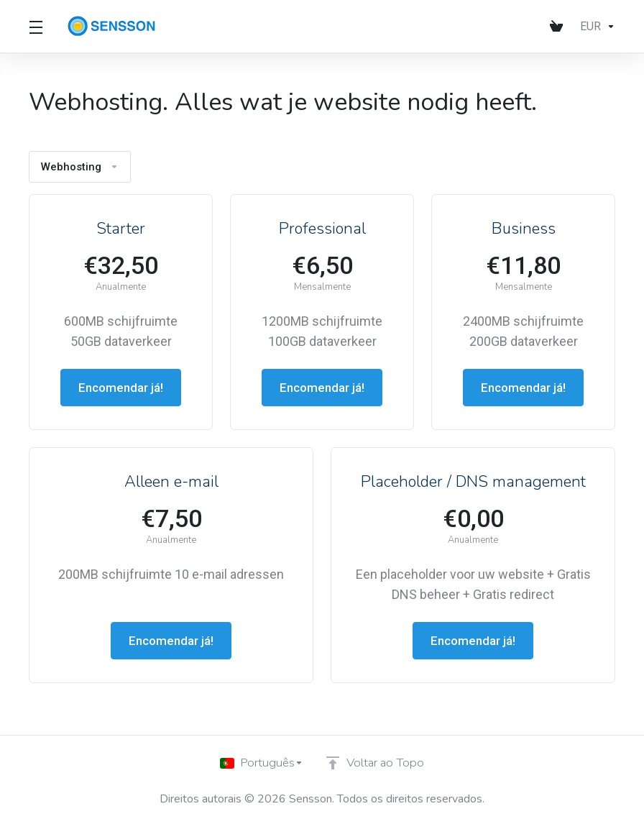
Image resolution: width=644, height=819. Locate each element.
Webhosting (81, 166)
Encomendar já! (121, 387)
